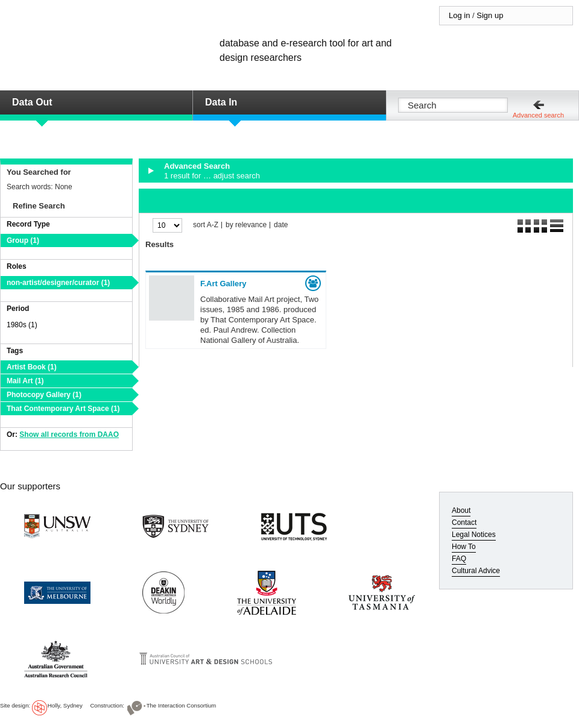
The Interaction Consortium (182, 705)
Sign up (490, 15)
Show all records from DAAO (69, 435)
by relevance (246, 225)
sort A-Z (206, 225)
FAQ (459, 559)
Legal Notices (474, 535)
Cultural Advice (476, 571)
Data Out (32, 102)
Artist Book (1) (32, 367)
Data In (221, 102)
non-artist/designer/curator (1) (58, 283)
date (281, 225)
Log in (459, 15)
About (461, 510)
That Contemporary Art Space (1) (63, 409)
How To (464, 547)
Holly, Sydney (65, 705)
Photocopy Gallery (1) (44, 395)
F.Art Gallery (223, 284)
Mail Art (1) (25, 381)
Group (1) (23, 240)
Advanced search (538, 115)
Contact (464, 522)
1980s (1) (22, 325)
